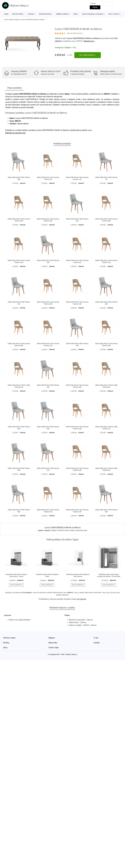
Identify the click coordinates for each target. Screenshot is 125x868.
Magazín (52, 638)
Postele (31, 14)
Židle (75, 14)
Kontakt (97, 643)
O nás (96, 638)
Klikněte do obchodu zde (15, 133)
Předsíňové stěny (63, 530)
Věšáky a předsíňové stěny (78, 530)
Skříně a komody (62, 14)
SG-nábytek (81, 599)
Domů (6, 14)
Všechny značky (9, 638)
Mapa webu (53, 643)
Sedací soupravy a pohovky (93, 14)
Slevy (5, 648)
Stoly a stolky (114, 14)
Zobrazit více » (89, 41)
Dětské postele (45, 14)
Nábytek (17, 20)
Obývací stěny (18, 14)
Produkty (11, 20)
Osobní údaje (54, 648)
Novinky (6, 643)
